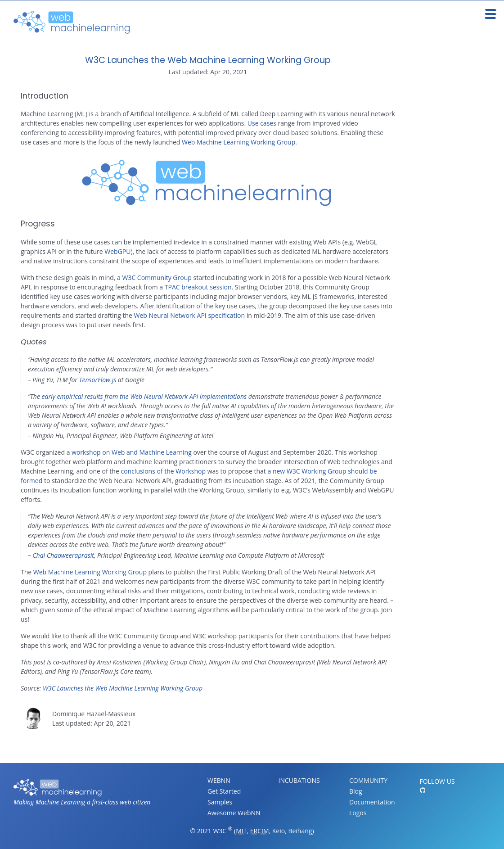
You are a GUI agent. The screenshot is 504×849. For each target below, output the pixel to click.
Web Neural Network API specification (189, 315)
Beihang (300, 831)
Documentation (372, 802)
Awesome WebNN (234, 813)
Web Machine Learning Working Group (238, 142)
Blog (356, 791)
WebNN (219, 780)
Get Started (224, 791)
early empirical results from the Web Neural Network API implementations (144, 396)
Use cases (262, 123)
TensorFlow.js (98, 380)
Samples (220, 802)
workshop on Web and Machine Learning (132, 452)
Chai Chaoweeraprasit (63, 555)
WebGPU (117, 251)
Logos (358, 813)
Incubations (299, 780)
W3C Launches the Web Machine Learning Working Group (208, 60)
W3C (220, 831)
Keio (279, 831)
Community (368, 780)
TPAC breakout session (198, 287)
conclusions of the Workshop (163, 471)
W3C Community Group (157, 278)
